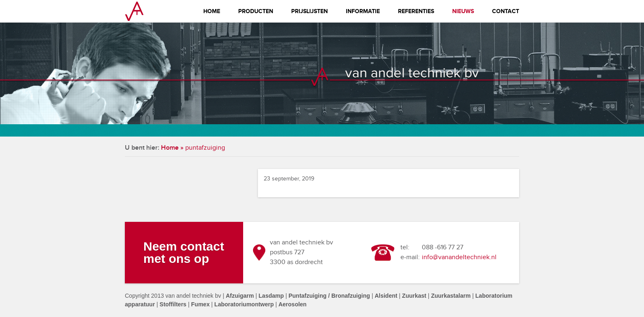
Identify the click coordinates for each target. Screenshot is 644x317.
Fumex (200, 304)
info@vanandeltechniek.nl (459, 257)
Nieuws (463, 11)
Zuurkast (414, 296)
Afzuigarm (240, 296)
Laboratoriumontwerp (244, 304)
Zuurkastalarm (451, 296)
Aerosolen (292, 304)
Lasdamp (271, 296)
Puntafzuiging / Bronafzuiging (329, 296)
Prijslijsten (309, 11)
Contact (506, 11)
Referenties (416, 11)
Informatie (363, 11)
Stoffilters (173, 304)
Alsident (386, 296)
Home (212, 11)
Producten (256, 11)
